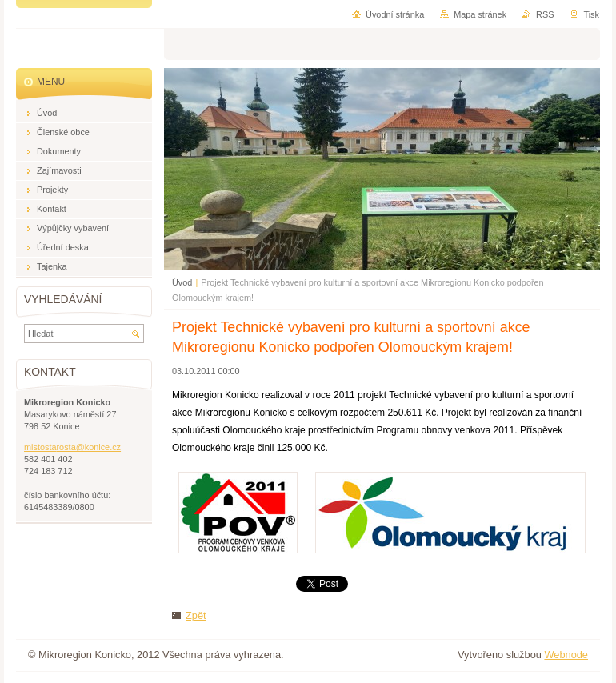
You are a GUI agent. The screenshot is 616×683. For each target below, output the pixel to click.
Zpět (196, 615)
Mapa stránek (480, 14)
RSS (545, 14)
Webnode (566, 655)
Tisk (591, 14)
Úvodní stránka (395, 14)
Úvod (182, 282)
